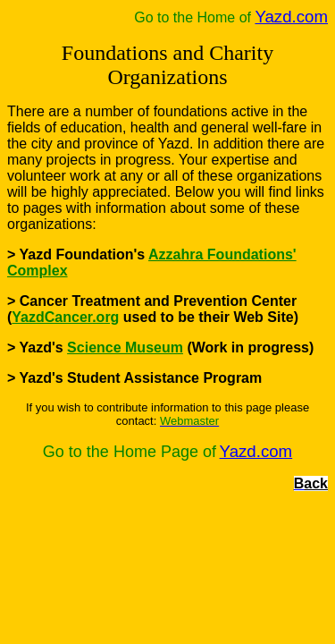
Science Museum (125, 347)
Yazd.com (291, 17)
